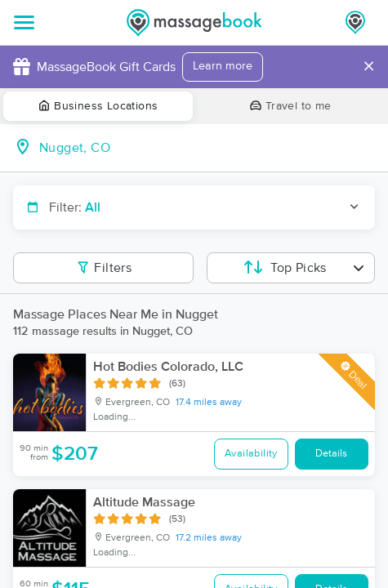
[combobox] (207, 148)
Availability (251, 454)
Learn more (223, 66)
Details (331, 454)
